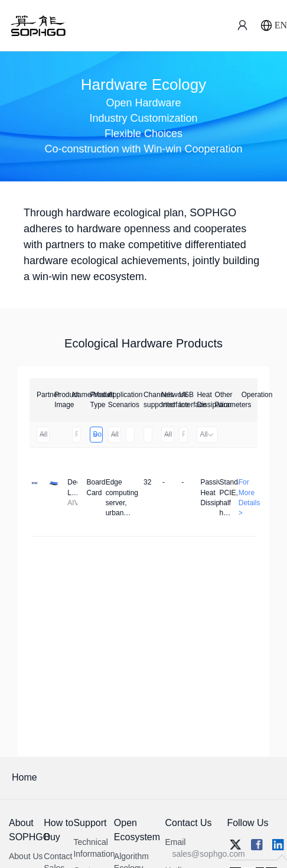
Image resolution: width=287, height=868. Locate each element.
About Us (26, 856)
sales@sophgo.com (208, 854)
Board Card (97, 434)
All (43, 434)
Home (25, 777)
